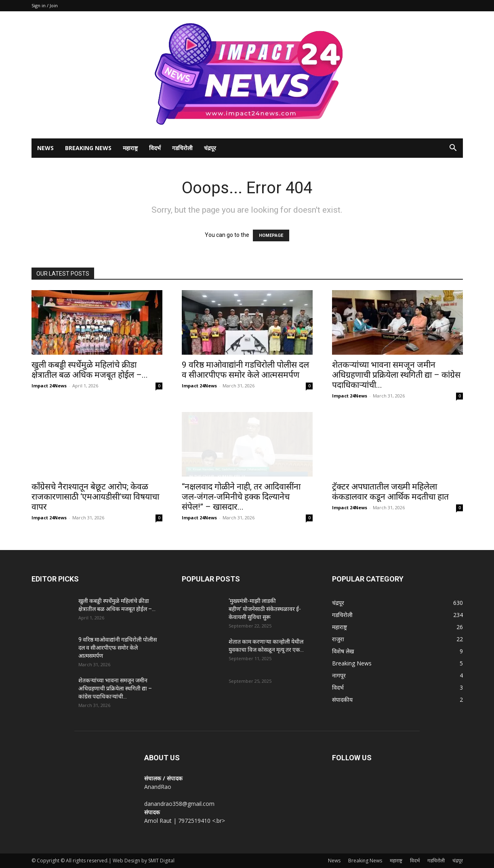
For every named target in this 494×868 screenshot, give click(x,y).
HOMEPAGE (271, 235)
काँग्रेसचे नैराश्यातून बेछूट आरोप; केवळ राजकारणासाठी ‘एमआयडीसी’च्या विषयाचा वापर (95, 497)
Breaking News (88, 148)
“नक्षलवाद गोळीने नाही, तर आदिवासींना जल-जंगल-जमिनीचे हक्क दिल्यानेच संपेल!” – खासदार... (241, 497)
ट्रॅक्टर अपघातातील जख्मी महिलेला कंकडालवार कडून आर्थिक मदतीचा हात (390, 492)
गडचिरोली (182, 148)
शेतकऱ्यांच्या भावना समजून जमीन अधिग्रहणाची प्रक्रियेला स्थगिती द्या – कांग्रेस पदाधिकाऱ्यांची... (396, 375)
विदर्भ (155, 148)
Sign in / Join (45, 5)
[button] (453, 149)
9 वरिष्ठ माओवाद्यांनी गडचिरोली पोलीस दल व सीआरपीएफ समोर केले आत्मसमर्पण (245, 370)
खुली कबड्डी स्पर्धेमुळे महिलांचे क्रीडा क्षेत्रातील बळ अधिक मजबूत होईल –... (90, 370)
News (45, 148)
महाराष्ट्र (130, 148)
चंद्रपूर (210, 148)
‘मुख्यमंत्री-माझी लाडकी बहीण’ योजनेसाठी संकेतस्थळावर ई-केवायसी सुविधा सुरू (265, 609)
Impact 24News (49, 386)
